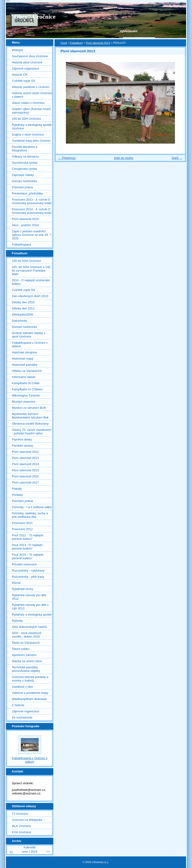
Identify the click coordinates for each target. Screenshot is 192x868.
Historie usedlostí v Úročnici (31, 87)
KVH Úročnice (21, 832)
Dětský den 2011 (23, 308)
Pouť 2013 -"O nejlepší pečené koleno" (27, 547)
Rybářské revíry (23, 589)
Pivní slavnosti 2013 (98, 43)
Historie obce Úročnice (27, 62)
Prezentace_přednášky (27, 193)
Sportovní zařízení (24, 655)
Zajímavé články (23, 175)
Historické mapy (23, 359)
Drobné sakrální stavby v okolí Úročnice (29, 335)
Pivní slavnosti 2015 (25, 219)
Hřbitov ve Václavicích (27, 371)
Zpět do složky (124, 158)
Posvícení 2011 (22, 523)
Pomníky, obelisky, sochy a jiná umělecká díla (30, 515)
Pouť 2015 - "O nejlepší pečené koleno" (28, 556)
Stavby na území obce (27, 661)
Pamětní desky (22, 439)
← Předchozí (67, 158)
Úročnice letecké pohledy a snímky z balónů (30, 679)
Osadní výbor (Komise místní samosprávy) (31, 111)
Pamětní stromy (23, 446)
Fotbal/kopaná (21, 245)
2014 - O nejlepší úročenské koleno (31, 282)
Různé (16, 583)
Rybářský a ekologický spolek (32, 615)
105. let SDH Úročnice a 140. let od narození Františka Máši (32, 271)
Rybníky (17, 621)
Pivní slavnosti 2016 (25, 476)
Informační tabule (24, 377)
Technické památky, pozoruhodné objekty (26, 669)
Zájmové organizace (25, 68)
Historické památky (25, 365)
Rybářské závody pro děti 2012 (29, 597)
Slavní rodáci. (21, 649)
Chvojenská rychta (24, 169)
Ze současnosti (22, 717)
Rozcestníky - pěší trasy (28, 577)
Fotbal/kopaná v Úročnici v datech (30, 344)
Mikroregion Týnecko (26, 395)
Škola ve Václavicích (26, 643)
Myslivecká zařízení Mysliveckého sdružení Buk (30, 416)
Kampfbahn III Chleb (26, 383)
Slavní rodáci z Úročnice (28, 103)
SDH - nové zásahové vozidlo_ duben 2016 (27, 635)
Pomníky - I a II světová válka (32, 507)
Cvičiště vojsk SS (23, 81)
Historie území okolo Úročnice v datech (32, 95)
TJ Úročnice (20, 814)
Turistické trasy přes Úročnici (31, 141)
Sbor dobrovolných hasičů (29, 627)
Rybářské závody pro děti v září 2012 (30, 607)
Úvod (64, 43)
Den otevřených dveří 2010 (30, 296)
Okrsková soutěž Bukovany (30, 424)
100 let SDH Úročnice (26, 119)
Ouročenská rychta (25, 163)
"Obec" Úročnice (33, 17)
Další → (177, 158)
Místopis (18, 50)
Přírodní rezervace (24, 564)
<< (11, 852)
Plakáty (17, 489)
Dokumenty (20, 321)
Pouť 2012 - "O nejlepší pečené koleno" (28, 537)
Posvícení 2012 (22, 529)
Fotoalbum (76, 43)
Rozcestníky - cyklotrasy (28, 571)
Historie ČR (20, 75)
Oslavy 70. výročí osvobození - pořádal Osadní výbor (32, 432)
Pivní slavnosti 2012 (25, 452)
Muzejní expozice (24, 402)
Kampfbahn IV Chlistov (27, 389)
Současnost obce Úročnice (30, 56)
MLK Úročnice (21, 826)
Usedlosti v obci (23, 687)
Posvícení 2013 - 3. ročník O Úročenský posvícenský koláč (32, 201)
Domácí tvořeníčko (25, 181)
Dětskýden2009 (22, 315)
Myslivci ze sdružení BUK (29, 408)
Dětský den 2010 (23, 302)
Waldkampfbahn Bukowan (29, 699)
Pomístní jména (22, 187)
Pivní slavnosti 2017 (25, 482)
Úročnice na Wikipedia (27, 820)
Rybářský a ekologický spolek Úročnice (32, 127)
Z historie (18, 705)
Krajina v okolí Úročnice (28, 134)
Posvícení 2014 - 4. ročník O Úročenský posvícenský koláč (32, 211)
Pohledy (17, 495)
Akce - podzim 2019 (25, 225)
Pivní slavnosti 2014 (25, 464)
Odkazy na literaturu (25, 156)
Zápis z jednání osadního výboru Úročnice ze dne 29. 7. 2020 (32, 235)
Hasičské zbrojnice (25, 352)
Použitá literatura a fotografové (25, 149)
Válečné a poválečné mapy (30, 693)
